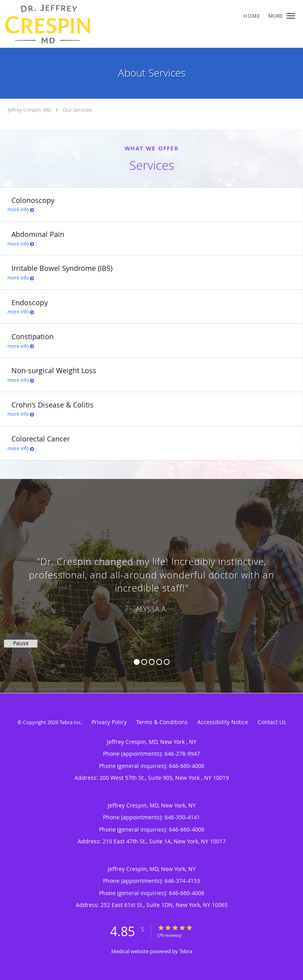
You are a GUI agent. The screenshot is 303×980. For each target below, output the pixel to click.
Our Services (77, 110)
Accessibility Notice (223, 722)
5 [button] (167, 662)
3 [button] (152, 662)
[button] (291, 16)
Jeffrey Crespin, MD (30, 110)
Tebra (186, 951)
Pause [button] (21, 643)
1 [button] (137, 662)
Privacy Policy (109, 722)
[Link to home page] (126, 24)
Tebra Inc (70, 722)
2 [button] (144, 662)
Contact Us (272, 722)
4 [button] (159, 662)
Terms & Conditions (162, 722)
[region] (151, 578)
